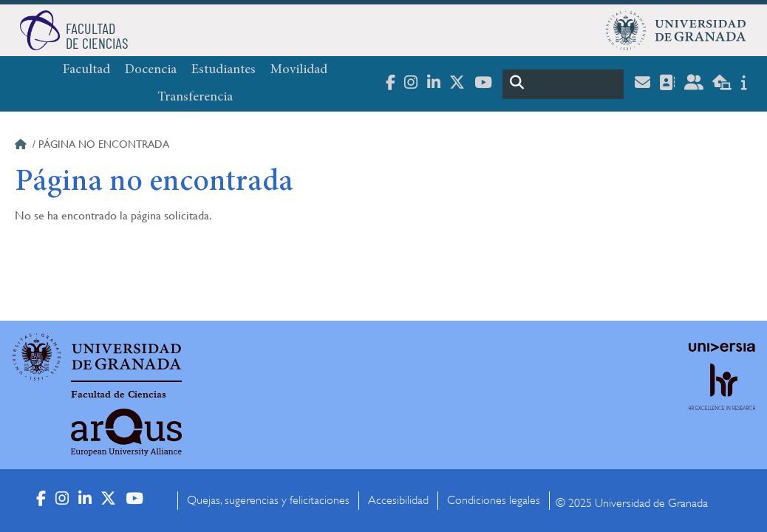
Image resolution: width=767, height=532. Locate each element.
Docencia (151, 70)
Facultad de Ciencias (119, 395)
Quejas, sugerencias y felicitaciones (268, 500)
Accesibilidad (398, 500)
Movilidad (299, 70)
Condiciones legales (494, 500)
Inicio (22, 146)
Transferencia (195, 98)
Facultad (86, 70)
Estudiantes (224, 70)
